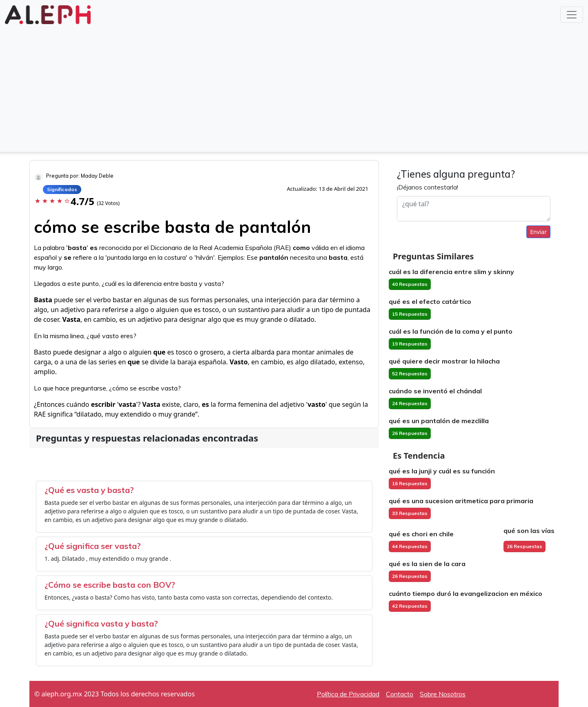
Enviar (538, 232)
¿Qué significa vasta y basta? (101, 623)
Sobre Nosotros (443, 694)
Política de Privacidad (348, 694)
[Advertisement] (294, 87)
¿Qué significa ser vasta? (93, 546)
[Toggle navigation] (572, 15)
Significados (62, 189)
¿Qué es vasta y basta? (89, 490)
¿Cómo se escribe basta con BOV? (110, 585)
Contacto (400, 694)
